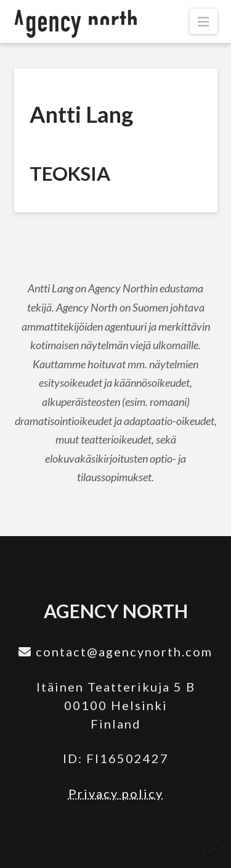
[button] (203, 21)
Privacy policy (116, 793)
